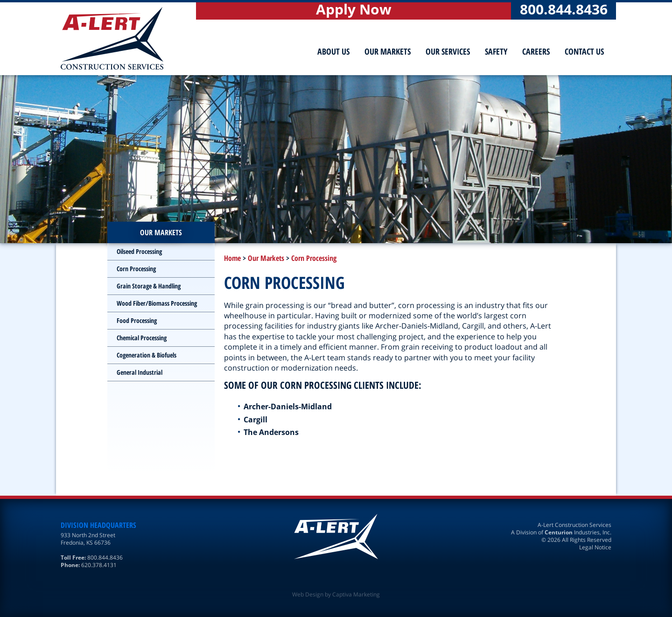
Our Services (448, 51)
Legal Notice (595, 547)
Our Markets (388, 51)
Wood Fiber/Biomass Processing (157, 303)
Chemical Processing (142, 338)
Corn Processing (314, 258)
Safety (496, 51)
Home (232, 258)
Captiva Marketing (356, 594)
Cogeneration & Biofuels (147, 355)
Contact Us (584, 51)
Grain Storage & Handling (149, 286)
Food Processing (137, 320)
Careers (536, 51)
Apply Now (354, 11)
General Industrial (140, 372)
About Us (333, 51)
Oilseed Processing (139, 251)
